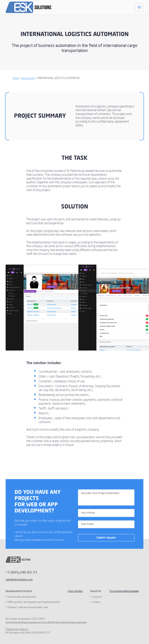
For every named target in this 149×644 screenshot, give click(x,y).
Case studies (28, 78)
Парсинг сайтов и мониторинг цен (28, 607)
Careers (96, 602)
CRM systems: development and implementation (34, 602)
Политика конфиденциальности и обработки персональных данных (46, 622)
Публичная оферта (17, 629)
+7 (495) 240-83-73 (21, 573)
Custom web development (22, 597)
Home (16, 78)
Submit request (106, 538)
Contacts (97, 597)
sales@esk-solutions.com (19, 580)
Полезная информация (124, 591)
